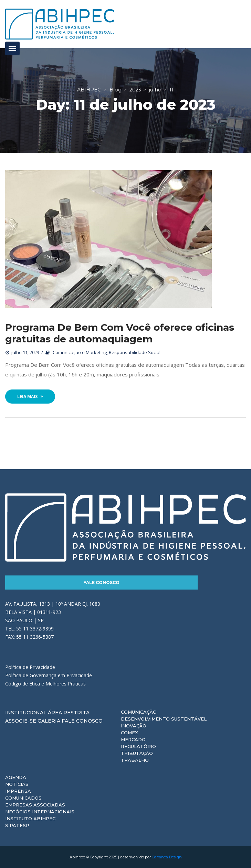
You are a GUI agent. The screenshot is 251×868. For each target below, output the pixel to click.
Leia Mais (30, 397)
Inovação (134, 726)
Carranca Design (167, 857)
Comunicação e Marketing (80, 352)
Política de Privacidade (30, 667)
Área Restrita (69, 713)
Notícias (17, 784)
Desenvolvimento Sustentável (164, 719)
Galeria (49, 721)
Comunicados (23, 798)
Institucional (26, 713)
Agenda (16, 777)
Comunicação (139, 712)
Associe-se (21, 721)
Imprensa (18, 791)
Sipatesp (17, 825)
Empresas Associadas (35, 805)
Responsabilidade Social (135, 352)
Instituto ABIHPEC (30, 818)
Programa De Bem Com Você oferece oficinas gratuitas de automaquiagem (120, 333)
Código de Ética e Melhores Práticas (45, 684)
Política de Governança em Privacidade (49, 675)
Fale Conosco (101, 583)
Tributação (137, 753)
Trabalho (135, 760)
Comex (129, 733)
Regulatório (138, 746)
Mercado (133, 739)
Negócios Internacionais (40, 812)
